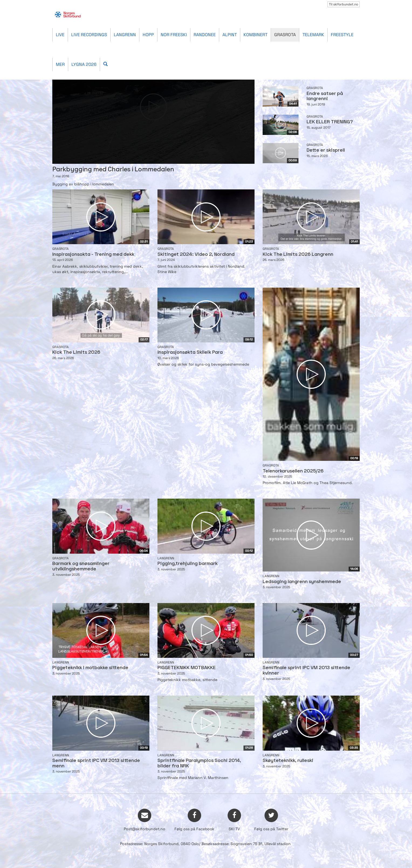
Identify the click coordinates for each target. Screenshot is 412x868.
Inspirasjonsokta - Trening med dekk (93, 255)
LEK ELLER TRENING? (330, 122)
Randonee (205, 35)
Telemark (313, 35)
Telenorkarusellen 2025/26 (293, 471)
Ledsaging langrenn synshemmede (302, 582)
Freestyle (342, 35)
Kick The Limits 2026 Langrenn (298, 255)
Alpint (230, 35)
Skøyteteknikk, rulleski (288, 761)
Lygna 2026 (84, 64)
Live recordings (89, 35)
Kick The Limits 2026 (76, 353)
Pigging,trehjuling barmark (188, 564)
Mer (60, 64)
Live (60, 35)
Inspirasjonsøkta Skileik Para (190, 353)
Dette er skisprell (326, 150)
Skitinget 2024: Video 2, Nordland (196, 255)
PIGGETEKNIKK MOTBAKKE (187, 668)
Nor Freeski (174, 35)
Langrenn (125, 35)
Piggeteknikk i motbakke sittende (90, 668)
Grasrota (285, 35)
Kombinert (255, 35)
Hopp (148, 35)
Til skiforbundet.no (344, 4)
